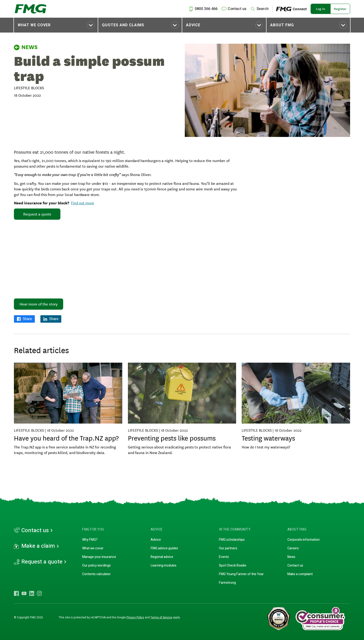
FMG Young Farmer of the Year (241, 574)
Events (224, 557)
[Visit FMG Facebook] (16, 593)
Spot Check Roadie (233, 565)
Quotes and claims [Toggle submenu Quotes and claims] (123, 25)
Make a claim (38, 546)
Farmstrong (227, 583)
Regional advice (162, 557)
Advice (193, 25)
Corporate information (304, 540)
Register (340, 9)
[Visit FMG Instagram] (39, 593)
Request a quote (37, 214)
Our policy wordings (96, 565)
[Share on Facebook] (24, 319)
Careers (293, 548)
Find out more (83, 203)
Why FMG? (90, 540)
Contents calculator (96, 574)
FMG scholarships (232, 540)
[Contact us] (234, 9)
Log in (320, 9)
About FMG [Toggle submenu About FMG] (282, 25)
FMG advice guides (164, 548)
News (26, 47)
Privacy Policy (135, 617)
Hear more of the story (39, 304)
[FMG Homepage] (31, 9)
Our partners (228, 548)
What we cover (34, 25)
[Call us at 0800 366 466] (203, 9)
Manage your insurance (99, 557)
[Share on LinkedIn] (51, 319)
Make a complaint (300, 574)
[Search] (259, 9)
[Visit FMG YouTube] (24, 593)
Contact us (35, 531)
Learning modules (164, 565)
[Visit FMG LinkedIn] (32, 593)
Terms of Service (161, 617)
